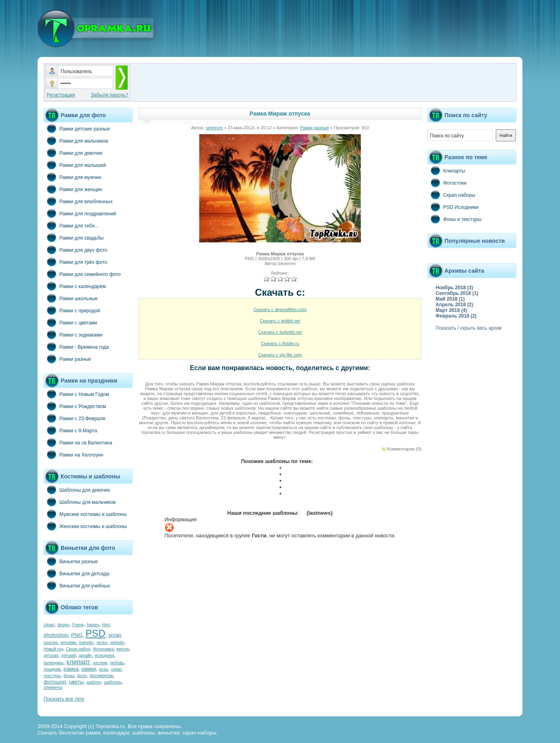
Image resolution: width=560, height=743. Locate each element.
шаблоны (113, 682)
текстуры (52, 676)
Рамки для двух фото (75, 250)
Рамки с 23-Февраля (75, 418)
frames (93, 625)
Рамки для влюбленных (78, 201)
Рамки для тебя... (71, 225)
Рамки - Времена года (76, 347)
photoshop (56, 635)
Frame (78, 625)
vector (102, 643)
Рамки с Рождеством (75, 406)
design (63, 625)
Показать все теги (64, 699)
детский (68, 656)
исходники (105, 656)
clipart (49, 625)
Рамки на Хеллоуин (74, 455)
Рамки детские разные (77, 128)
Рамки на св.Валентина (78, 442)
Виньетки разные (71, 561)
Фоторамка (103, 649)
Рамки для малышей (75, 165)
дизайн (85, 656)
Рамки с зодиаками (73, 335)
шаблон (94, 682)
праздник (52, 669)
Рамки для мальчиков (76, 141)
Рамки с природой (72, 310)
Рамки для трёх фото (75, 262)
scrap (115, 635)
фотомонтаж (101, 676)
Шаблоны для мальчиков (80, 502)
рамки (88, 669)
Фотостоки (447, 183)
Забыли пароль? (110, 95)
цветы (76, 682)
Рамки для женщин (73, 189)
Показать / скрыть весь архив (468, 328)
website (117, 643)
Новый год (53, 649)
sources (51, 643)
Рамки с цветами (71, 322)
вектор (123, 649)
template (68, 643)
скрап (116, 669)
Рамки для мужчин (73, 177)
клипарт (78, 662)
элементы (53, 687)
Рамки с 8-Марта (70, 430)
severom (214, 128)
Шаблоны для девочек (77, 490)
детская (51, 656)
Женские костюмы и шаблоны (85, 526)
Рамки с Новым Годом (76, 394)
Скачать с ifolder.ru (280, 343)
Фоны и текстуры (455, 219)
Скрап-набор (78, 649)
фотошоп (55, 682)
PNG (77, 635)
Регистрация (61, 95)
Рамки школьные (71, 298)
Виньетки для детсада (76, 573)
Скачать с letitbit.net (280, 321)
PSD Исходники (453, 207)
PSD (95, 633)
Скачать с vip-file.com (280, 355)
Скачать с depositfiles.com (280, 309)
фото (82, 676)
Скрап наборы (451, 195)
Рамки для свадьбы (74, 238)
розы (104, 669)
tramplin (86, 643)
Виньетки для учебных (77, 585)
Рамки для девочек (73, 153)
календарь (54, 663)
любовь (117, 663)
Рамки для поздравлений (80, 213)
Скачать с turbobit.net (280, 332)
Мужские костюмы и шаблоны (85, 514)
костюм (100, 663)
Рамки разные (67, 359)
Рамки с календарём (75, 286)
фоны (69, 676)
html (106, 625)
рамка (71, 669)
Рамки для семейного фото (82, 274)
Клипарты (446, 170)
